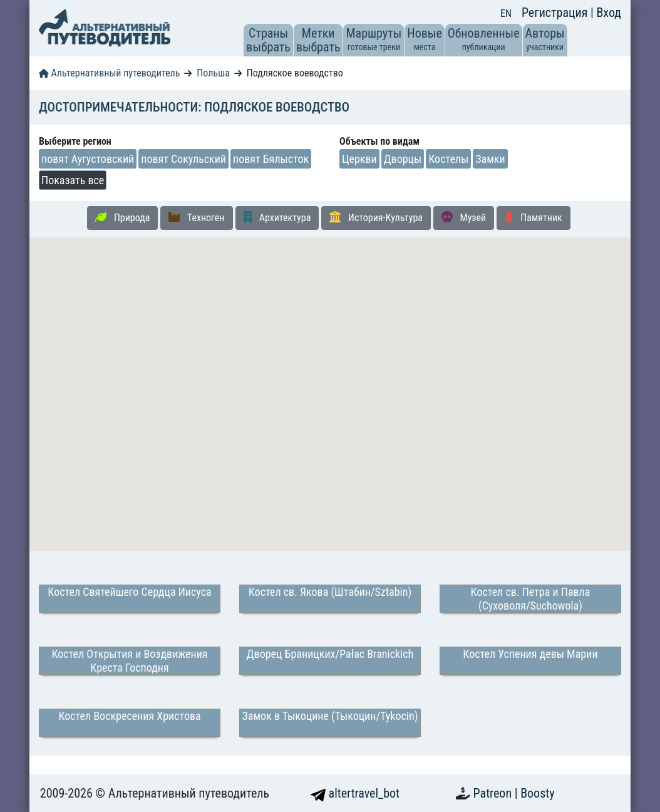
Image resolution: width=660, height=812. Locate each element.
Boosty (537, 793)
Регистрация (556, 13)
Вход (609, 13)
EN (506, 13)
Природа (122, 217)
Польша (213, 73)
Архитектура (277, 217)
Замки (490, 159)
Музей (464, 217)
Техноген (196, 217)
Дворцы (403, 159)
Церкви (359, 159)
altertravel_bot (355, 793)
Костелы (448, 159)
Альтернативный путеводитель (109, 73)
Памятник (534, 217)
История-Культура (376, 217)
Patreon (494, 793)
